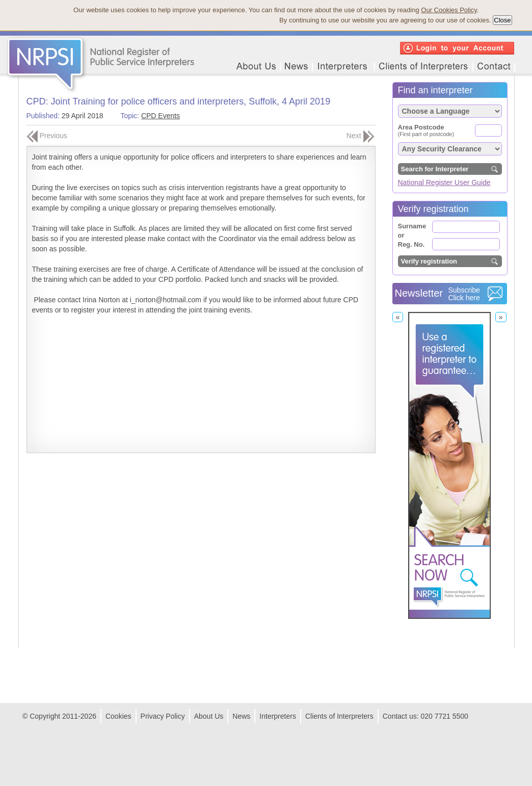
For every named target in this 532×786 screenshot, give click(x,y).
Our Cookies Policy (449, 10)
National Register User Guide (444, 182)
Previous (47, 136)
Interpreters (278, 716)
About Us (209, 716)
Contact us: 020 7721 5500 (425, 716)
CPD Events (161, 116)
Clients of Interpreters (339, 716)
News (241, 716)
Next (361, 136)
